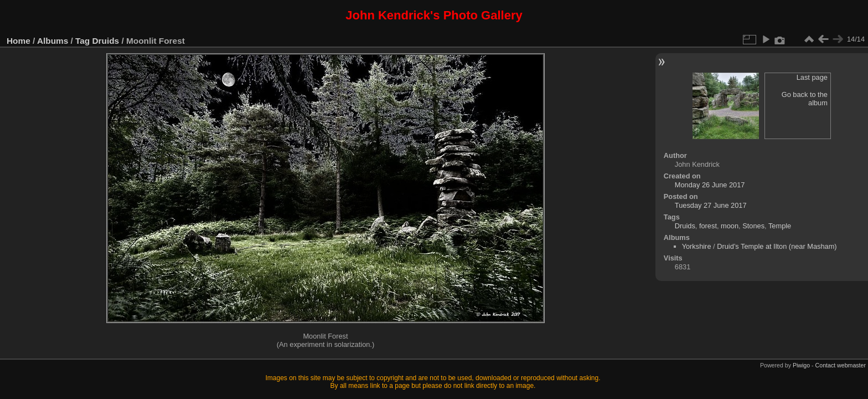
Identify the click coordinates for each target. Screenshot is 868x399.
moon (730, 226)
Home (19, 41)
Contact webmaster (841, 365)
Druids (106, 41)
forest (708, 226)
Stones (753, 226)
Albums (53, 41)
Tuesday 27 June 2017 (711, 205)
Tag (82, 41)
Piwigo (801, 365)
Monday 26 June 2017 (710, 185)
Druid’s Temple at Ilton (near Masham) (777, 246)
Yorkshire (697, 246)
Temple (780, 226)
